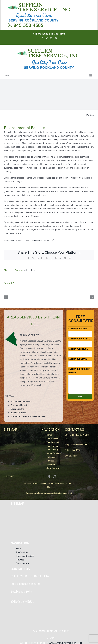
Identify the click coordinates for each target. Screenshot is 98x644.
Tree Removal (53, 442)
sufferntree (10, 240)
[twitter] (49, 476)
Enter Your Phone (80, 352)
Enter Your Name (80, 332)
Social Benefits (17, 409)
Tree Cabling (52, 450)
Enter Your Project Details (80, 381)
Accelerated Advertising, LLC (59, 493)
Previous (90, 115)
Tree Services (52, 439)
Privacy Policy (57, 484)
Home (49, 435)
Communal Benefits (20, 405)
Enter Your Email (80, 363)
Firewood (51, 464)
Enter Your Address (80, 342)
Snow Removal (53, 468)
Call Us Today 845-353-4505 (49, 34)
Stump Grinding (54, 453)
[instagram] (55, 476)
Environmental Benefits (21, 402)
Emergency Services (25, 556)
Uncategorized (37, 240)
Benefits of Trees (18, 413)
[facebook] (43, 476)
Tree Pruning (52, 446)
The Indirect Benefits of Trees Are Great (28, 416)
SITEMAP (10, 476)
